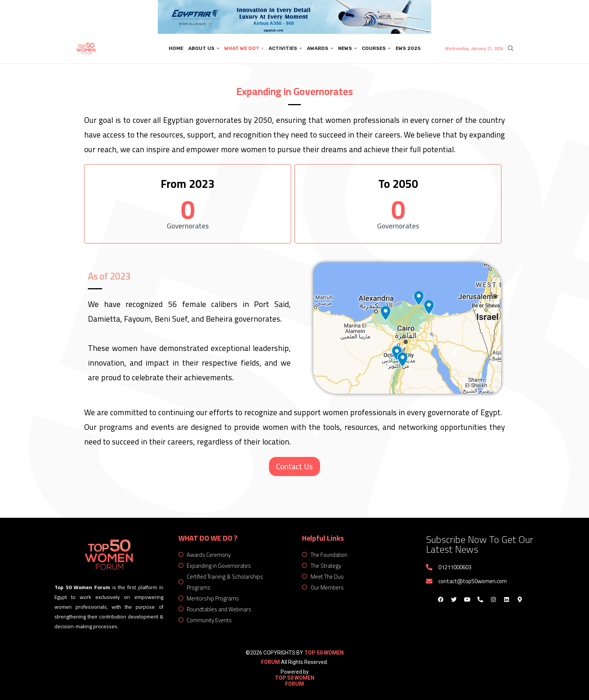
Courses (374, 48)
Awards (318, 48)
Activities (283, 48)
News (345, 48)
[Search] (510, 48)
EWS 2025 (408, 48)
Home (176, 48)
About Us (201, 48)
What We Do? (242, 48)
